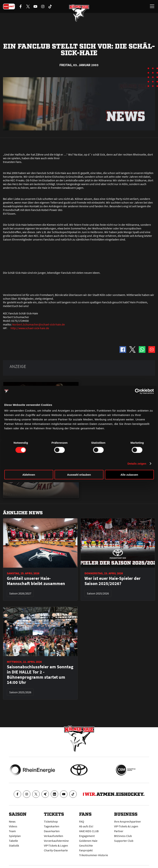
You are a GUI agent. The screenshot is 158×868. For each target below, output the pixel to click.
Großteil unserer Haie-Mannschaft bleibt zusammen (36, 581)
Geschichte (86, 845)
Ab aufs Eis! (86, 826)
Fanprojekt (86, 850)
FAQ (82, 821)
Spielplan (15, 836)
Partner (119, 831)
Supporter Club (124, 841)
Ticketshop (51, 821)
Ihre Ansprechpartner (128, 821)
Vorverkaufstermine (56, 841)
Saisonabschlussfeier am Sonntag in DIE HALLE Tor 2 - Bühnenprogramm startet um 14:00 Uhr (40, 675)
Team (12, 831)
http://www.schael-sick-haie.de (30, 328)
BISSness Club (123, 836)
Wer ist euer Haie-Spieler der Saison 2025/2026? (113, 581)
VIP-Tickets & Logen (56, 845)
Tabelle (13, 841)
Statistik (14, 845)
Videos (13, 826)
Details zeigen (137, 463)
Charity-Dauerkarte (56, 850)
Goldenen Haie (88, 841)
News (12, 821)
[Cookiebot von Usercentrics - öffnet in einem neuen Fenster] (138, 391)
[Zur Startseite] (79, 13)
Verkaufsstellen (54, 836)
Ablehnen (29, 475)
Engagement (87, 836)
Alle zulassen (129, 475)
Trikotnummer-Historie (94, 855)
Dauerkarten (52, 831)
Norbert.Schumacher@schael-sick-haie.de (39, 324)
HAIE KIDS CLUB (89, 831)
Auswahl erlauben (79, 475)
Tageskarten (52, 826)
